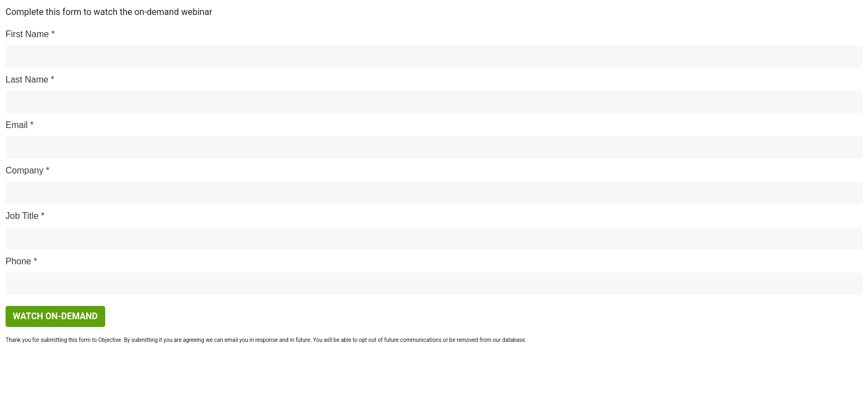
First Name (27, 34)
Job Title (22, 216)
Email (17, 125)
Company (24, 170)
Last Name (27, 80)
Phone (18, 261)
